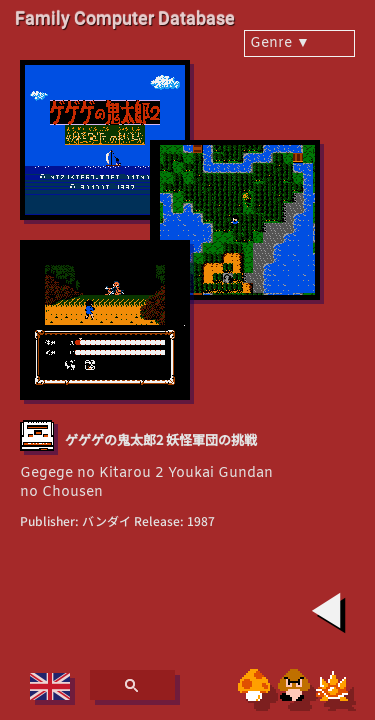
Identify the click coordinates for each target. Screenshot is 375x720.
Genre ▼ (280, 43)
